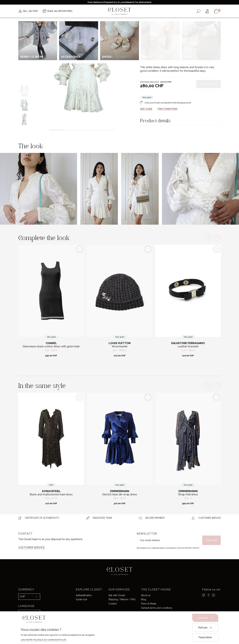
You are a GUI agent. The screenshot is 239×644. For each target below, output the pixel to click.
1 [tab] (57, 130)
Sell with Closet (117, 595)
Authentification (84, 595)
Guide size (81, 599)
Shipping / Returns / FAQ (122, 599)
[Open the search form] (198, 11)
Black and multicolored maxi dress (51, 494)
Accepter (205, 618)
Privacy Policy (192, 548)
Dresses (176, 35)
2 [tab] (74, 130)
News (66, 21)
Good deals (144, 21)
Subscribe (211, 540)
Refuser (205, 628)
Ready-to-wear (164, 35)
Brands (129, 21)
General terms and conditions (157, 608)
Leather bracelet (188, 346)
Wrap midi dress (188, 494)
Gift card (171, 21)
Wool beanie (120, 346)
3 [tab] (91, 130)
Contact (112, 604)
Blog (144, 599)
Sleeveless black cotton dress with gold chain (51, 346)
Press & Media (149, 604)
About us (146, 595)
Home (158, 21)
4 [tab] (108, 130)
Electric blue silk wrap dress (120, 494)
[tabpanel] (82, 75)
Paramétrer (205, 637)
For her (151, 35)
